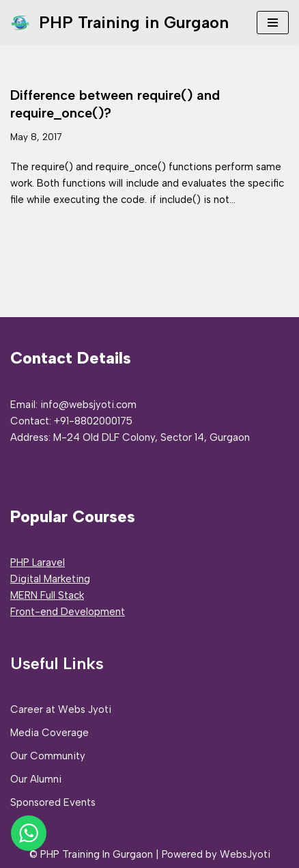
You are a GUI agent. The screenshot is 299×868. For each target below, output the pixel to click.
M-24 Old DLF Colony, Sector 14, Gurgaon (152, 437)
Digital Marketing (50, 579)
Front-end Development (68, 612)
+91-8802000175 (93, 421)
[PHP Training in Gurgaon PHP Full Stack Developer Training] (119, 23)
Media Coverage (49, 733)
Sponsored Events (53, 802)
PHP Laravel (38, 562)
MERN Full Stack (47, 595)
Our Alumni (36, 779)
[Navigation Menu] (273, 23)
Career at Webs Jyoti (61, 709)
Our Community (48, 756)
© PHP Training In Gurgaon (91, 854)
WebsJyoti (245, 854)
